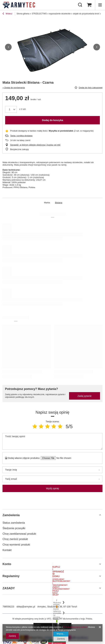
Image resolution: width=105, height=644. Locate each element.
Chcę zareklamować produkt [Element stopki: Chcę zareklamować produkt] (19, 534)
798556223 (8, 607)
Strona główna (23, 14)
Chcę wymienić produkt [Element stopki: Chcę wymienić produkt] (16, 545)
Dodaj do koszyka (52, 120)
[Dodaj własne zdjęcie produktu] (63, 458)
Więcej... (61, 634)
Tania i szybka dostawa (21, 136)
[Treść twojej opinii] (52, 441)
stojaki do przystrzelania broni (86, 14)
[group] (52, 47)
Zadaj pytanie (85, 396)
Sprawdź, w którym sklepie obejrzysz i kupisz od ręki (35, 145)
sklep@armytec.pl (26, 607)
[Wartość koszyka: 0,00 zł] (89, 5)
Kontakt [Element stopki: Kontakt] (7, 550)
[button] (8, 47)
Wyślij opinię (53, 488)
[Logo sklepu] (19, 5)
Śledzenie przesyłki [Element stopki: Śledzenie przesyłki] (14, 528)
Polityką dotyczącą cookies (75, 627)
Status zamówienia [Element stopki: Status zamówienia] (14, 523)
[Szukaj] (80, 5)
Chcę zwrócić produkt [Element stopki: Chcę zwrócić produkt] (15, 539)
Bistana (59, 203)
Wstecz (7, 14)
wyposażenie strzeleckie (60, 14)
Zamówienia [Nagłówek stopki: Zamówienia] (11, 515)
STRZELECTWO (39, 14)
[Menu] (100, 5)
